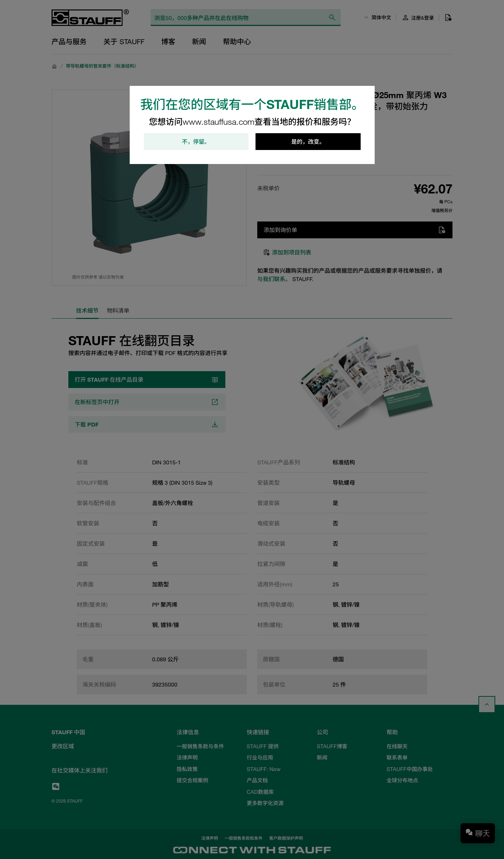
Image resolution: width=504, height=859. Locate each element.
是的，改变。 (308, 142)
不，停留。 (196, 142)
